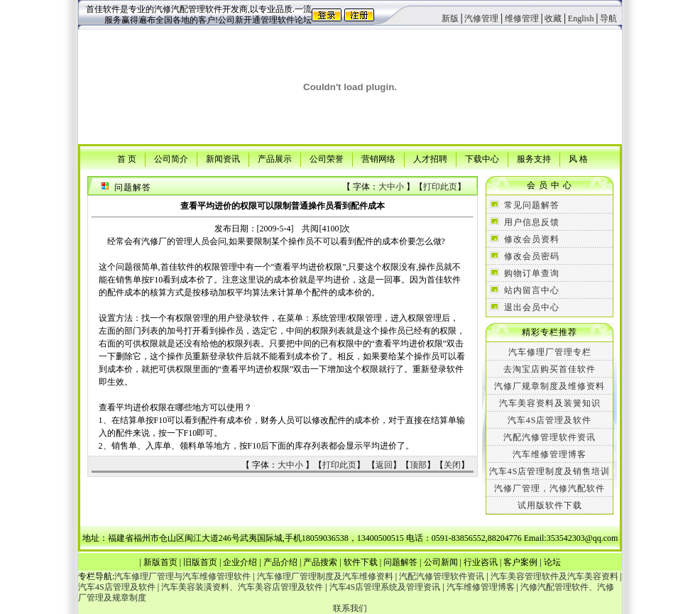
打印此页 (440, 187)
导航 (608, 18)
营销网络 (378, 158)
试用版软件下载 (550, 505)
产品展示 (275, 158)
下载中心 (482, 158)
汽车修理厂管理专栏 (550, 352)
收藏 (553, 18)
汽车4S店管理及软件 (550, 420)
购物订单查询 (532, 273)
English (581, 18)
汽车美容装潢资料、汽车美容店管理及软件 (242, 587)
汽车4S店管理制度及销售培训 (550, 471)
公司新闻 (441, 562)
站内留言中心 (532, 290)
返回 (384, 465)
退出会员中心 (532, 307)
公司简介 (171, 158)
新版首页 (160, 562)
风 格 (578, 158)
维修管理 (522, 18)
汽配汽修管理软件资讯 (549, 437)
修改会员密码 (532, 256)
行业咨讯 (481, 562)
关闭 (452, 465)
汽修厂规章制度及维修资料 (549, 386)
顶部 (418, 465)
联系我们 (350, 608)
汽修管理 (481, 18)
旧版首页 (200, 562)
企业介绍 (240, 562)
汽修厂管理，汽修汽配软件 (549, 488)
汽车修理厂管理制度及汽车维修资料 (325, 576)
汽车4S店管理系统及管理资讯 (385, 587)
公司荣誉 (327, 158)
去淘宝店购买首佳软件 (549, 369)
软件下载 (361, 562)
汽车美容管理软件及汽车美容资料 (554, 576)
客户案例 (520, 562)
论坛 (552, 562)
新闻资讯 (223, 158)
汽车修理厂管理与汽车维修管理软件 (182, 576)
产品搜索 (320, 562)
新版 (450, 18)
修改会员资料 (532, 239)
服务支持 (534, 158)
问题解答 (400, 562)
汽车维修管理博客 (549, 454)
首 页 (127, 158)
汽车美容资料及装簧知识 (550, 403)
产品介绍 (280, 562)
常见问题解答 (532, 205)
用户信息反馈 (532, 222)
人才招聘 (430, 158)
